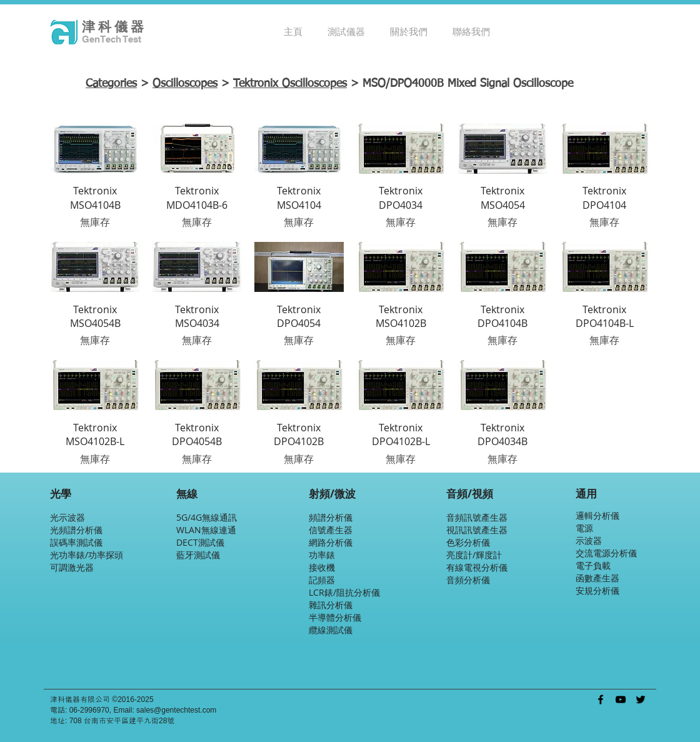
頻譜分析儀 (331, 517)
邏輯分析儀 (597, 515)
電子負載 (593, 565)
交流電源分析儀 (606, 553)
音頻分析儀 (468, 580)
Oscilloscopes (185, 84)
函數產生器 (597, 578)
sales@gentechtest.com (176, 710)
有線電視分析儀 (477, 567)
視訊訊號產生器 (477, 530)
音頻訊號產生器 (477, 517)
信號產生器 (331, 530)
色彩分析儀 (468, 542)
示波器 (589, 540)
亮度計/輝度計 (474, 555)
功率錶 (322, 555)
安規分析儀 (597, 590)
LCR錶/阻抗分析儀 (344, 592)
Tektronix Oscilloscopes (290, 84)
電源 (584, 528)
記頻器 (322, 580)
